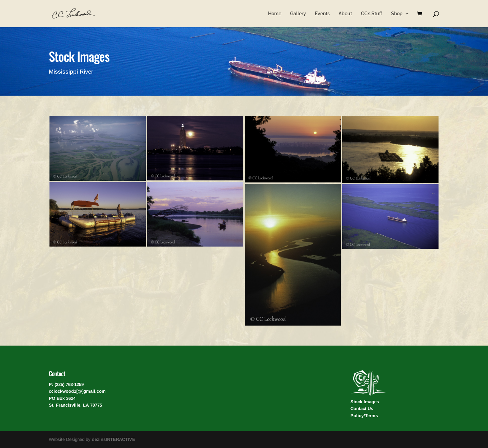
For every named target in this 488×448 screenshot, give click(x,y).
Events (322, 14)
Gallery (298, 14)
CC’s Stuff (372, 14)
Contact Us (362, 408)
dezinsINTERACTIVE (114, 439)
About (345, 14)
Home (275, 14)
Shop (397, 14)
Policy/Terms (364, 416)
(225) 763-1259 (69, 384)
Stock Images (365, 402)
